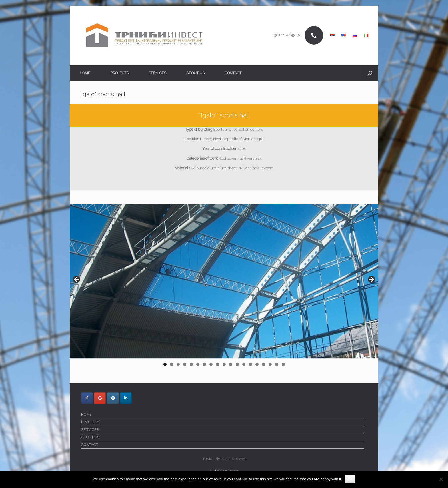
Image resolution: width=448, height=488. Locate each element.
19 (284, 364)
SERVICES (157, 73)
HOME (85, 73)
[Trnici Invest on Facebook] (87, 398)
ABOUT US (195, 73)
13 (244, 364)
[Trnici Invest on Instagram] (113, 398)
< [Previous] (77, 280)
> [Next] (371, 280)
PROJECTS (119, 73)
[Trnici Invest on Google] (100, 398)
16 (264, 364)
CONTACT (233, 73)
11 (231, 364)
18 (277, 364)
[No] (441, 479)
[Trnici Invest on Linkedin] (126, 398)
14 (251, 364)
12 (238, 364)
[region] (224, 287)
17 (270, 364)
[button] (370, 73)
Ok (350, 479)
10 (224, 364)
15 (257, 364)
